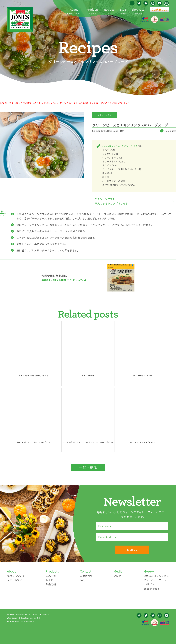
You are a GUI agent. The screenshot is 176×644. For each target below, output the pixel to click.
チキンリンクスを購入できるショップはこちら (111, 201)
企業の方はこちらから (156, 576)
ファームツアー (16, 580)
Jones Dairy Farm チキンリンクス (120, 146)
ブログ (123, 11)
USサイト (149, 584)
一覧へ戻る (88, 468)
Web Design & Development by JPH (24, 618)
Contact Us (159, 9)
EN (166, 3)
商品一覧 (92, 11)
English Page (151, 589)
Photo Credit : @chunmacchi (21, 621)
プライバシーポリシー (156, 580)
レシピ (109, 11)
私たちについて (74, 11)
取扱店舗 (138, 11)
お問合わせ (86, 576)
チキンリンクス (105, 115)
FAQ (82, 580)
